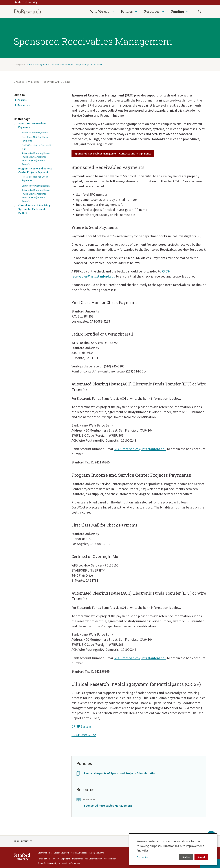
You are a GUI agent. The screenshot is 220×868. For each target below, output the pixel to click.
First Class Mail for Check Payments (35, 139)
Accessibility (110, 859)
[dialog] (173, 849)
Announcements (23, 841)
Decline (186, 857)
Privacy (55, 859)
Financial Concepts (63, 64)
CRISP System (81, 726)
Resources (152, 11)
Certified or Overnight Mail (36, 186)
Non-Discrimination (93, 859)
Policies (127, 11)
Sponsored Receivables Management (108, 805)
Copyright (65, 859)
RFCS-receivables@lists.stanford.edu (140, 449)
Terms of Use (44, 859)
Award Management (38, 64)
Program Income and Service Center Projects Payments (35, 170)
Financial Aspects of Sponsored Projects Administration (120, 773)
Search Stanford (61, 853)
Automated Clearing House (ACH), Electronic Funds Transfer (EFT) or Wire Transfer (36, 159)
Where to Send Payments (35, 133)
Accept (201, 857)
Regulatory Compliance (89, 64)
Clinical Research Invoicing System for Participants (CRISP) (34, 209)
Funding (178, 11)
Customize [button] (142, 857)
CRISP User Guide (84, 735)
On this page (22, 119)
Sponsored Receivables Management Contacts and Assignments (113, 153)
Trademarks (77, 859)
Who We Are (100, 11)
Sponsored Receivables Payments (32, 125)
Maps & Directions (79, 853)
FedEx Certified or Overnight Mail (37, 147)
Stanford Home (45, 853)
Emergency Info (97, 853)
